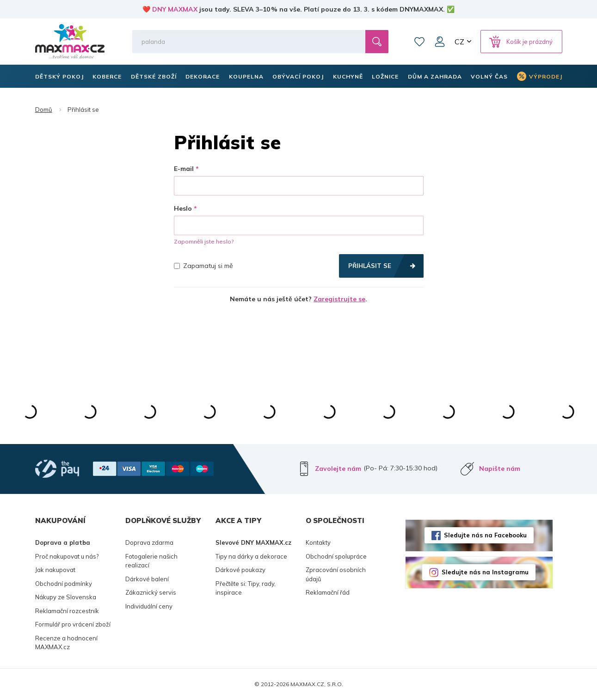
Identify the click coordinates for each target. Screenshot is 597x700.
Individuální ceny (149, 606)
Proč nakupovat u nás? (67, 556)
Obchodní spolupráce (336, 556)
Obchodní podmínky (64, 584)
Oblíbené (419, 42)
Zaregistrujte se (339, 299)
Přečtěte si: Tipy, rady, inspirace (246, 588)
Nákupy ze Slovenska (66, 597)
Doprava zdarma (149, 542)
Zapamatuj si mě (203, 266)
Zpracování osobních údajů (336, 574)
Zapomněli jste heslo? (204, 241)
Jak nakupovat (55, 570)
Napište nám (500, 469)
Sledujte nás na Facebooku (485, 535)
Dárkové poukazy (240, 570)
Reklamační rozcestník (67, 611)
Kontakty (318, 542)
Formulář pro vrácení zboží (73, 624)
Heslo (183, 208)
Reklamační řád (328, 592)
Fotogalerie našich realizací (151, 561)
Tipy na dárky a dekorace (251, 556)
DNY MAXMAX (175, 9)
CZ (459, 42)
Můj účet (440, 42)
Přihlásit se (370, 266)
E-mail (184, 169)
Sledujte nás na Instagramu (485, 572)
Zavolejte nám (338, 469)
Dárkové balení (147, 579)
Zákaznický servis (151, 592)
